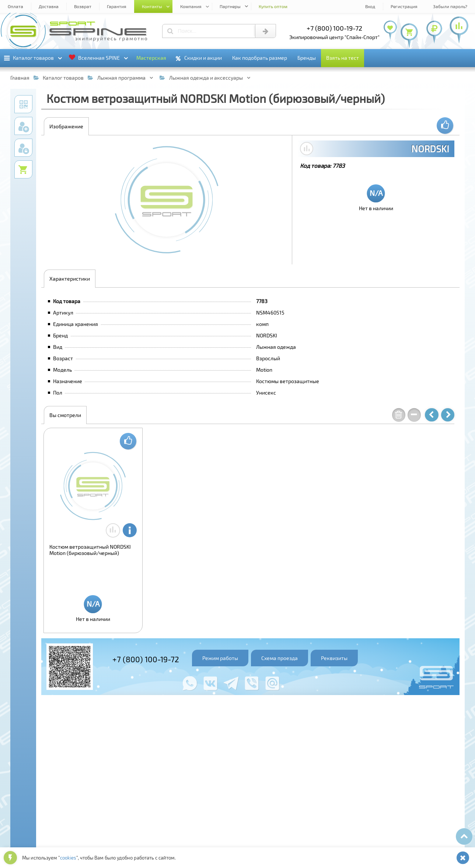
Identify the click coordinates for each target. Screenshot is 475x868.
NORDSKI (430, 149)
